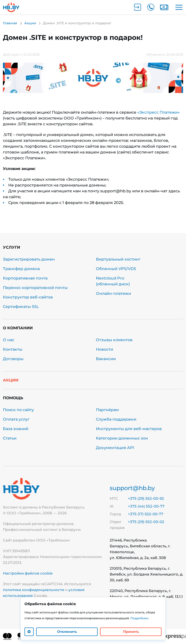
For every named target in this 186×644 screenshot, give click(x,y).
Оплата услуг (16, 419)
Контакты (13, 349)
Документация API (115, 448)
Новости (105, 349)
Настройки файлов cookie (28, 573)
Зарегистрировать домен (29, 259)
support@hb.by (132, 488)
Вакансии (106, 359)
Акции (11, 380)
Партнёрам (107, 410)
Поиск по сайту (18, 410)
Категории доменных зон (122, 438)
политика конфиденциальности (34, 590)
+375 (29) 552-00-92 (146, 498)
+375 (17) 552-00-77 (146, 514)
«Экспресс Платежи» (159, 112)
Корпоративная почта (25, 278)
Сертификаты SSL (21, 307)
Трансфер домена (21, 269)
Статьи (10, 438)
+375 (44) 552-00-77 (146, 506)
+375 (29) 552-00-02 (146, 522)
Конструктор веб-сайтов (28, 297)
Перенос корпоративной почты (35, 288)
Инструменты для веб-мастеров (129, 429)
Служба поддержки (116, 419)
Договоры (13, 359)
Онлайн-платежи (113, 293)
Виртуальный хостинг (118, 259)
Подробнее (139, 618)
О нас (9, 340)
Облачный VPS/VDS (116, 269)
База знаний (16, 429)
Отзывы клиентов (114, 340)
